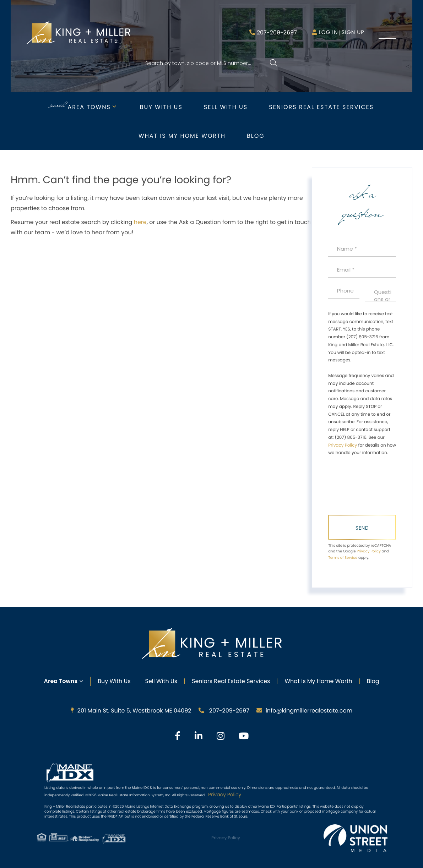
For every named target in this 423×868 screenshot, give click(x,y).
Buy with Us (161, 107)
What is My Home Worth (182, 136)
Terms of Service (343, 558)
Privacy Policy (343, 445)
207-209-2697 (277, 32)
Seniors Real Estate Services (321, 107)
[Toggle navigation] (387, 33)
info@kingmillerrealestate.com (304, 711)
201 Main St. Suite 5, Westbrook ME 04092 (131, 711)
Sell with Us (226, 107)
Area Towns (89, 107)
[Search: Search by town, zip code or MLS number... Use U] (212, 63)
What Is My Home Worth (318, 681)
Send (362, 528)
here (140, 222)
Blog (256, 136)
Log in (328, 32)
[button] (274, 63)
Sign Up (353, 32)
